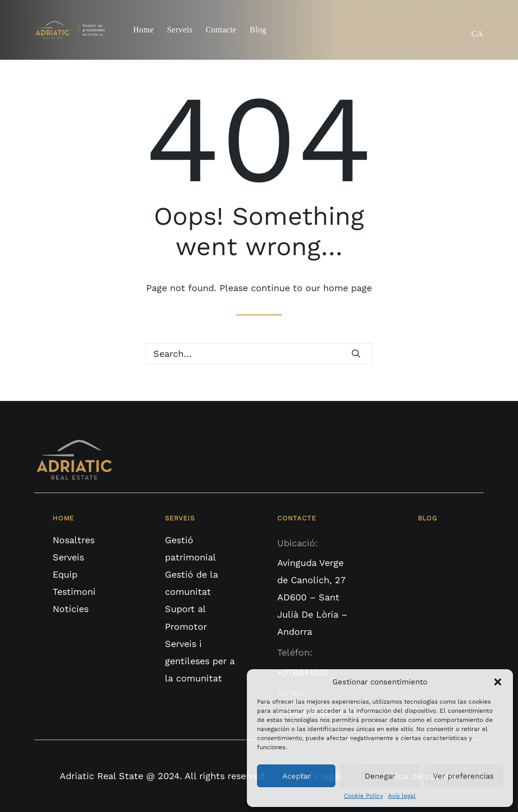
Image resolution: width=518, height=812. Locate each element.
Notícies (71, 609)
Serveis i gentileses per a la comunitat (200, 661)
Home (143, 30)
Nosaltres (74, 540)
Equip (65, 574)
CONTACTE (296, 518)
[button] (498, 682)
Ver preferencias (463, 776)
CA (477, 34)
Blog (258, 30)
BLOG (427, 518)
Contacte (221, 30)
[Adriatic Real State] (72, 30)
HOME (63, 518)
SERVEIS (180, 518)
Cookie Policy (363, 796)
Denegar (380, 776)
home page (348, 288)
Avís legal (402, 796)
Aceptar (296, 776)
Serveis (180, 30)
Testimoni (74, 592)
